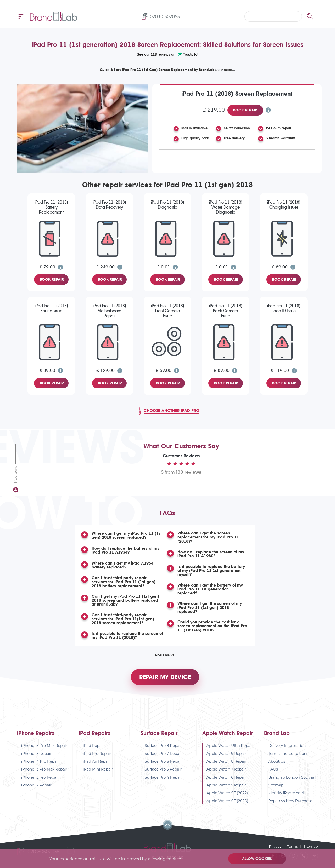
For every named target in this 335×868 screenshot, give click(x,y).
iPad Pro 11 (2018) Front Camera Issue (167, 311)
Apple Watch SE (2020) (227, 806)
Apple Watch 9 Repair (226, 758)
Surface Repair (159, 738)
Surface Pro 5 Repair (163, 774)
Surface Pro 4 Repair (163, 782)
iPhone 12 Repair (36, 790)
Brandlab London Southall (292, 782)
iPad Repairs (94, 738)
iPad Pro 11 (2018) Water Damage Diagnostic (226, 207)
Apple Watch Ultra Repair (230, 750)
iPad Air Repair (97, 766)
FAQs (273, 774)
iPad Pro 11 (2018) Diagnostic (167, 205)
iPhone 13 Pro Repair (40, 782)
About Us (277, 766)
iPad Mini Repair (98, 774)
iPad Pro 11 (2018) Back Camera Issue (226, 311)
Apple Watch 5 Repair (226, 790)
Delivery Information (287, 750)
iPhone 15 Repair (36, 758)
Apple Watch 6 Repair (226, 782)
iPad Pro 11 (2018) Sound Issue (51, 308)
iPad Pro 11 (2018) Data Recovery (109, 205)
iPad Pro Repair (97, 758)
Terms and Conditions (288, 758)
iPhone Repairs (36, 738)
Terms (291, 846)
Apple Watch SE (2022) (227, 798)
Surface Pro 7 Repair (163, 758)
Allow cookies (258, 859)
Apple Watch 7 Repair (226, 774)
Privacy (273, 846)
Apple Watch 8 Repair (227, 766)
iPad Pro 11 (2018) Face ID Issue (284, 308)
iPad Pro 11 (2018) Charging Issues (284, 205)
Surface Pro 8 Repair (163, 750)
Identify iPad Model (286, 798)
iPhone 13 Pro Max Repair (44, 774)
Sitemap (276, 790)
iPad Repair (94, 750)
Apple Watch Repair (228, 738)
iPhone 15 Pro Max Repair (44, 750)
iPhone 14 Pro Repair (40, 766)
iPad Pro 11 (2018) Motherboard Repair (109, 311)
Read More (165, 657)
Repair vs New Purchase (290, 806)
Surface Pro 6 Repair (163, 766)
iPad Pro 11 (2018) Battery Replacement (51, 207)
